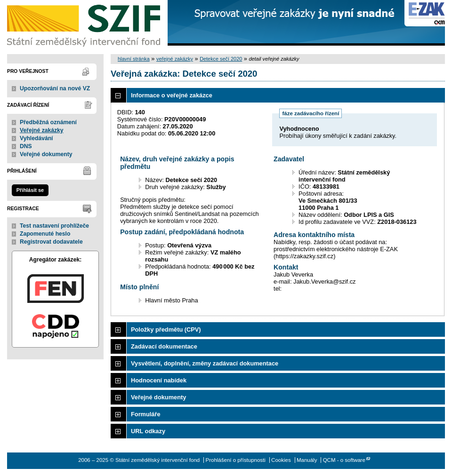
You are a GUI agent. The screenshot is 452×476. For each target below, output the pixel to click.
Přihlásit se (30, 190)
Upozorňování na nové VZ (55, 88)
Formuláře (146, 414)
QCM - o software (344, 460)
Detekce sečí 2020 (221, 59)
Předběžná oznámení (48, 122)
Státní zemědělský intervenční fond (85, 24)
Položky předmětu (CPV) (166, 329)
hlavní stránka (134, 59)
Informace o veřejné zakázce (172, 95)
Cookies (281, 460)
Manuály (307, 460)
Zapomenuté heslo (45, 234)
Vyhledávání (36, 138)
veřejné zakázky (175, 59)
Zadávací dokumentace (164, 346)
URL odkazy (148, 431)
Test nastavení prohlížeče (54, 226)
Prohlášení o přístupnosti (235, 460)
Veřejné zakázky (42, 130)
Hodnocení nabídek (159, 380)
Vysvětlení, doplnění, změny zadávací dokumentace (205, 363)
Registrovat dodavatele (51, 242)
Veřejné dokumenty (46, 154)
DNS (26, 146)
